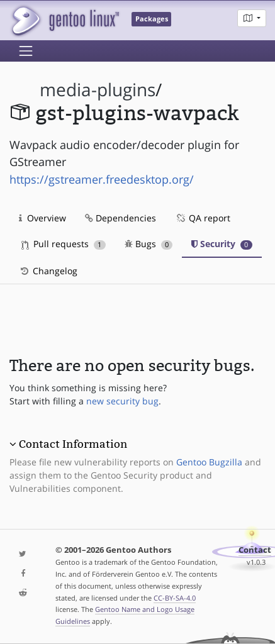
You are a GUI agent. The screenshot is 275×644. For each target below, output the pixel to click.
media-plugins (98, 90)
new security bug (122, 401)
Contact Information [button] (73, 444)
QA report (203, 218)
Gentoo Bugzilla (209, 462)
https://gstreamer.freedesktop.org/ (102, 179)
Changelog (48, 271)
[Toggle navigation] (26, 51)
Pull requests (64, 244)
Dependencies (121, 218)
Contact (255, 550)
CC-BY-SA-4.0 (175, 598)
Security (222, 244)
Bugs (149, 244)
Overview (42, 218)
